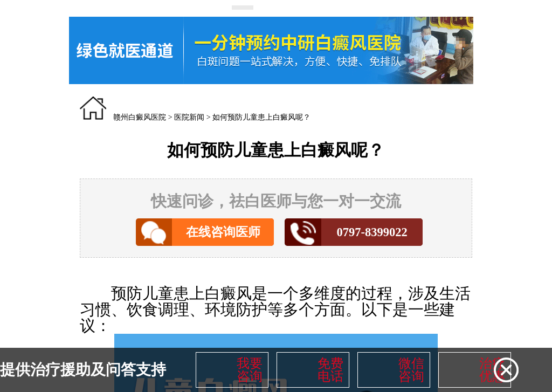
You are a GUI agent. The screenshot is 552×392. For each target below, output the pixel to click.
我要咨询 (250, 370)
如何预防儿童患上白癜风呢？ (261, 117)
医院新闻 (189, 117)
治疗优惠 (492, 370)
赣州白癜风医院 (140, 117)
